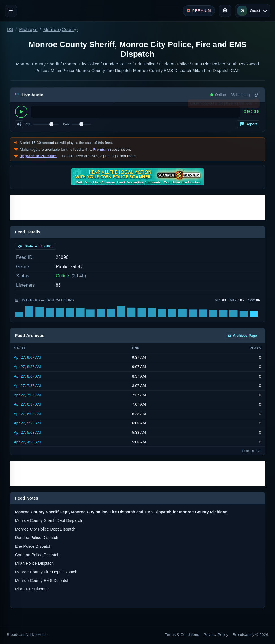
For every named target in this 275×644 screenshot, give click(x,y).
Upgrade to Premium (38, 156)
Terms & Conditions (182, 635)
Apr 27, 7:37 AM (27, 386)
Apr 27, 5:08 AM (27, 432)
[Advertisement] (137, 207)
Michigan (28, 29)
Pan (66, 124)
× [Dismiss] (256, 104)
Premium (101, 149)
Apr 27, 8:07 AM (27, 376)
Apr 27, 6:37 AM (27, 404)
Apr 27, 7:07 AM (27, 395)
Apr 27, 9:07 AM (27, 357)
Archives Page (242, 336)
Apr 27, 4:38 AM (27, 442)
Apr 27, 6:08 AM (27, 414)
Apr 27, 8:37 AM (27, 367)
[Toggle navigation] (11, 11)
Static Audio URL (35, 246)
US (10, 29)
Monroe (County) (60, 29)
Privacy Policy (216, 635)
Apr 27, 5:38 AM (27, 423)
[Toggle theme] (225, 11)
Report (249, 124)
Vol (28, 124)
